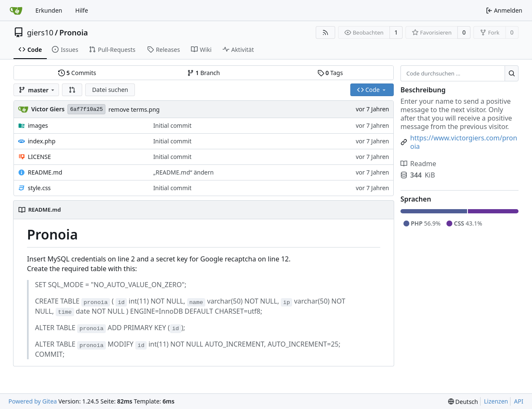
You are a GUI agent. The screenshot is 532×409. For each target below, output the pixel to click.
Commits (77, 73)
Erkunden (49, 10)
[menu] (463, 402)
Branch (204, 73)
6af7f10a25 (86, 109)
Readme (418, 164)
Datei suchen (110, 90)
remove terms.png (134, 109)
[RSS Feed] (325, 32)
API (519, 401)
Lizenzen (496, 401)
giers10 (40, 32)
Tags (330, 73)
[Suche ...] (512, 73)
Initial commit (172, 125)
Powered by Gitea (33, 401)
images (38, 125)
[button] (72, 90)
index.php (42, 141)
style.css (39, 188)
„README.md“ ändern (183, 172)
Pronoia (74, 32)
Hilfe (82, 10)
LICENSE (39, 157)
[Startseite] (16, 11)
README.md (45, 172)
